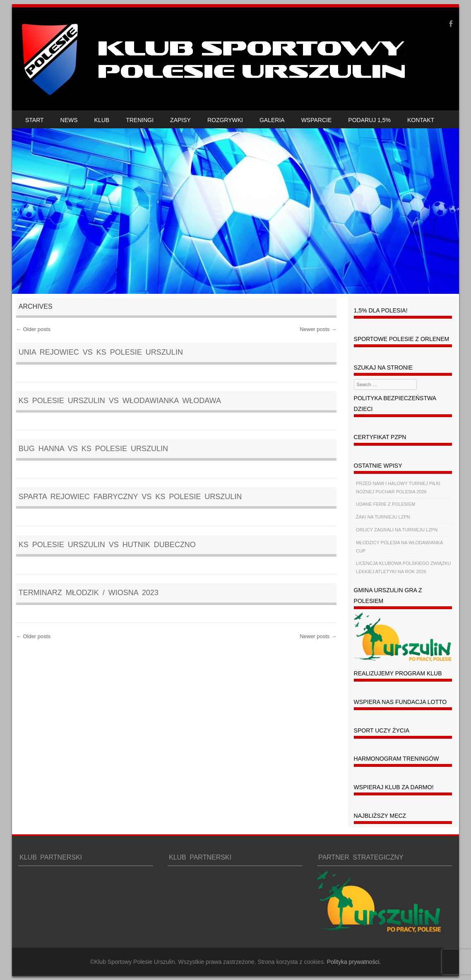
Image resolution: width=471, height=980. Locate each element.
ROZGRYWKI (225, 120)
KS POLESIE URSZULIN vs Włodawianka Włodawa (120, 401)
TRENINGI (140, 120)
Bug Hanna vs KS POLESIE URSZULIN (93, 449)
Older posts (33, 329)
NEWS (69, 120)
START (35, 120)
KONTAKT (421, 120)
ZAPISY (180, 120)
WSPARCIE (317, 120)
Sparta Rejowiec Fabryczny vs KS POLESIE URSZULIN (130, 497)
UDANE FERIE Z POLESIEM (386, 504)
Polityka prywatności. (354, 962)
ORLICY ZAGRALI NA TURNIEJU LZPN (397, 530)
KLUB (102, 120)
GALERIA (272, 120)
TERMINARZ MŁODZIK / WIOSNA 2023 (89, 593)
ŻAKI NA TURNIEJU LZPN (383, 517)
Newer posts (318, 329)
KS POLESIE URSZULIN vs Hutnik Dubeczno (107, 545)
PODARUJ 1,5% (369, 120)
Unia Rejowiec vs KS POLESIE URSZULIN (101, 352)
